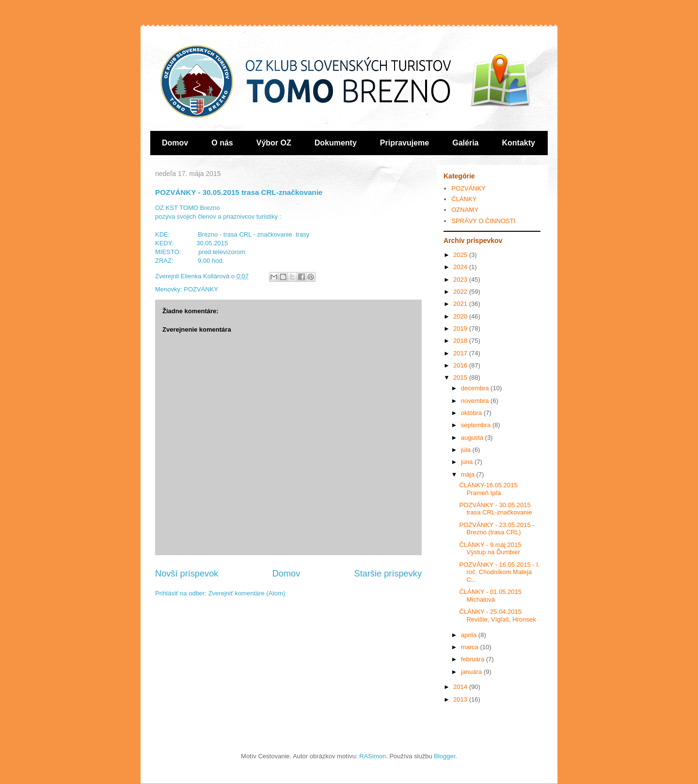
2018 (461, 341)
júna (468, 462)
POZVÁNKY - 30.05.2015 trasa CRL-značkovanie (495, 509)
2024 (461, 267)
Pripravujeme (405, 143)
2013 (461, 699)
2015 (461, 377)
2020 (461, 316)
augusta (473, 438)
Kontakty (519, 143)
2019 (461, 328)
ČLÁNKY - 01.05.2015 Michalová (490, 596)
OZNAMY (465, 210)
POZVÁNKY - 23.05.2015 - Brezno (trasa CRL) (497, 529)
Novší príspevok (187, 574)
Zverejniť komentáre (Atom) (247, 593)
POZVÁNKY (201, 289)
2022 (461, 292)
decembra (476, 388)
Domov (175, 143)
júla (467, 450)
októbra (472, 413)
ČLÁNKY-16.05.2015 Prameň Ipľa (488, 489)
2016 (461, 365)
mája (469, 474)
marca (471, 647)
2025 (461, 255)
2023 (461, 280)
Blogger (444, 756)
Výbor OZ (274, 143)
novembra (476, 401)
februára (474, 659)
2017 (461, 353)
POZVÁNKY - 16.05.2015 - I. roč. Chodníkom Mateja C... (499, 572)
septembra (477, 425)
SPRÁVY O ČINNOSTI (483, 221)
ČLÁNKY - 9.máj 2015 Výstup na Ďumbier (490, 549)
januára (472, 672)
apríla (470, 635)
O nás (222, 143)
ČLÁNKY (464, 199)
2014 (461, 687)
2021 (461, 304)
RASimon (373, 756)
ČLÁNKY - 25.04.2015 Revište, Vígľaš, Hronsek (497, 616)
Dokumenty (336, 143)
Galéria (465, 143)
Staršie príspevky (388, 574)
